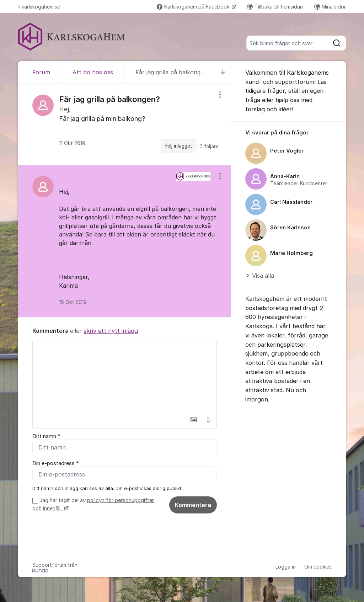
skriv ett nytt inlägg (111, 331)
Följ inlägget (179, 146)
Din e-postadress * (55, 463)
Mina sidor (330, 7)
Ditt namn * (46, 436)
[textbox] (125, 377)
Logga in (286, 567)
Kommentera (193, 505)
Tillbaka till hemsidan (275, 7)
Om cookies (318, 567)
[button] (193, 420)
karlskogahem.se (39, 7)
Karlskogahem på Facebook (194, 7)
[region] (125, 124)
